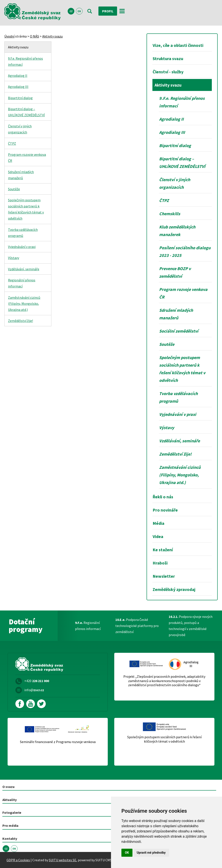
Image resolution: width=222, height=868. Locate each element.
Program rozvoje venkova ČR (27, 158)
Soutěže (14, 189)
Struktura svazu (168, 58)
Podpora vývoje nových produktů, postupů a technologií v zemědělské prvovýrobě (191, 626)
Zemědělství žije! (20, 321)
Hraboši (160, 563)
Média (158, 523)
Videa (158, 536)
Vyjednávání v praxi (22, 247)
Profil (108, 11)
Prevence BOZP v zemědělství (175, 272)
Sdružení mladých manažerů (21, 175)
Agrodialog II (18, 75)
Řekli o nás (163, 497)
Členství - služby (168, 72)
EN (79, 11)
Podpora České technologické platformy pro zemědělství (137, 626)
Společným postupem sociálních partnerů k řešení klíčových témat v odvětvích (26, 209)
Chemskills (170, 214)
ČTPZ (12, 143)
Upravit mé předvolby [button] (151, 853)
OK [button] (127, 853)
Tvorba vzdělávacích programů (23, 233)
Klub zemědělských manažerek (177, 231)
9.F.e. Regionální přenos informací (25, 61)
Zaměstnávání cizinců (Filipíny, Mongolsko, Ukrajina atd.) (24, 304)
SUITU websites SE (63, 860)
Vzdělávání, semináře (24, 269)
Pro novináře (165, 510)
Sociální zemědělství (179, 331)
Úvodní (9, 36)
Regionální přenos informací (22, 283)
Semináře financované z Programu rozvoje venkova (58, 742)
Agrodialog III (18, 87)
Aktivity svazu (52, 36)
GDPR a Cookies (18, 860)
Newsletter (164, 576)
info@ (34, 690)
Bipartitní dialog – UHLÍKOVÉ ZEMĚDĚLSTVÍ (26, 112)
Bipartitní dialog (20, 98)
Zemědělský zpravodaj (174, 589)
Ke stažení (163, 550)
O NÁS (34, 36)
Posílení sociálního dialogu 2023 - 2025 (185, 251)
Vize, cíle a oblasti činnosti (178, 45)
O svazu (8, 787)
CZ (71, 11)
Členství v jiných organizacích (20, 129)
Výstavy (14, 258)
